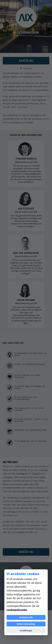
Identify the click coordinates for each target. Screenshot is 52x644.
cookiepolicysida (17, 610)
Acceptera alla (26, 617)
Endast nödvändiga (26, 624)
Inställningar (26, 630)
